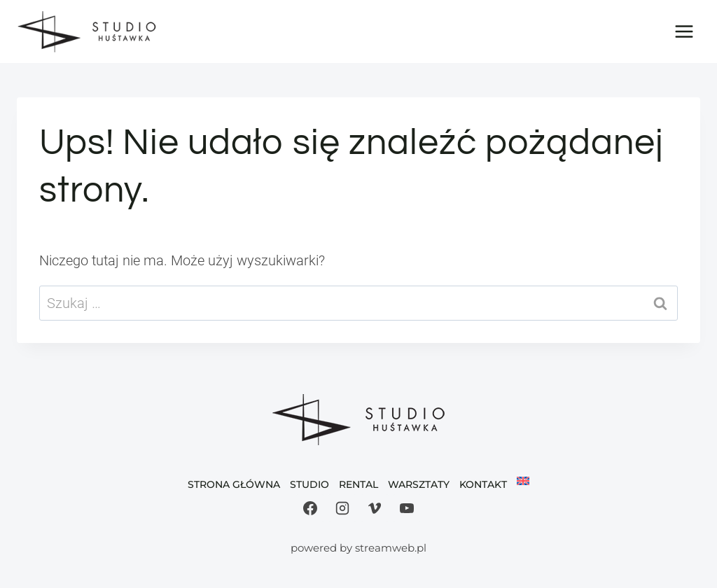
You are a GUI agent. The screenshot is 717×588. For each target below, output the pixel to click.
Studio (309, 484)
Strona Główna (234, 484)
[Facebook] (310, 508)
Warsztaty (419, 484)
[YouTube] (407, 508)
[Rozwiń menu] (684, 31)
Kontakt (483, 484)
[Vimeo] (375, 508)
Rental (358, 484)
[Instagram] (342, 508)
